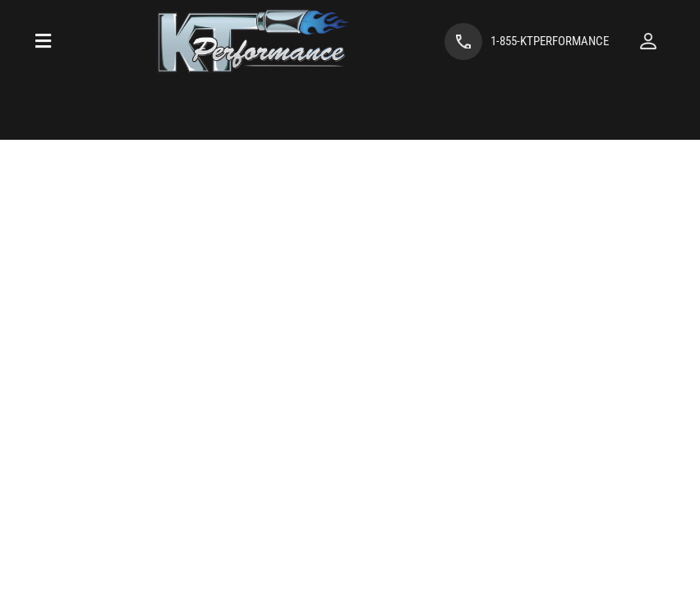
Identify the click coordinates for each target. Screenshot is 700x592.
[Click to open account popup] (648, 41)
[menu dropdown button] (43, 41)
